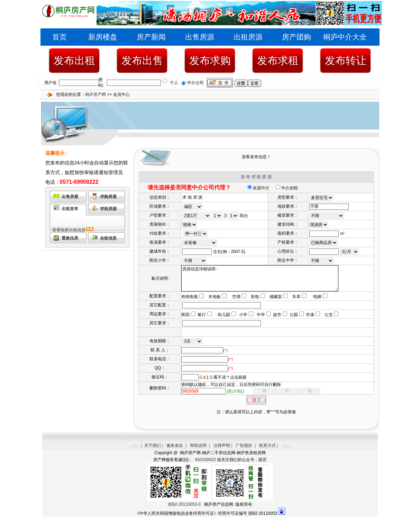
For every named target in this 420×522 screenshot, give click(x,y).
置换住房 (70, 238)
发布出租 (74, 60)
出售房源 (200, 37)
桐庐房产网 (95, 94)
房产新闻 (151, 37)
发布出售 (142, 60)
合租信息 (108, 238)
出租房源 (248, 37)
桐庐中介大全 (345, 37)
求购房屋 (108, 197)
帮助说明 (198, 451)
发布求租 (278, 60)
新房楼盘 (103, 37)
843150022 (205, 465)
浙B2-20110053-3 (184, 510)
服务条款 (175, 451)
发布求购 (210, 60)
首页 (60, 37)
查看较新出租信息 (69, 230)
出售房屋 (70, 197)
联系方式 (267, 451)
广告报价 (244, 451)
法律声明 (222, 451)
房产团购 (296, 37)
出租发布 (70, 209)
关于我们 (153, 451)
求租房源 (108, 209)
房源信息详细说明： (268, 281)
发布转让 (346, 60)
